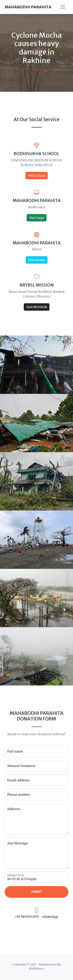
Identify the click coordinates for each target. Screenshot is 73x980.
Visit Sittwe (37, 260)
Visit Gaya (37, 218)
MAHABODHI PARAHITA (28, 7)
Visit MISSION (37, 307)
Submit (37, 892)
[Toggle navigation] (63, 7)
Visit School (37, 176)
